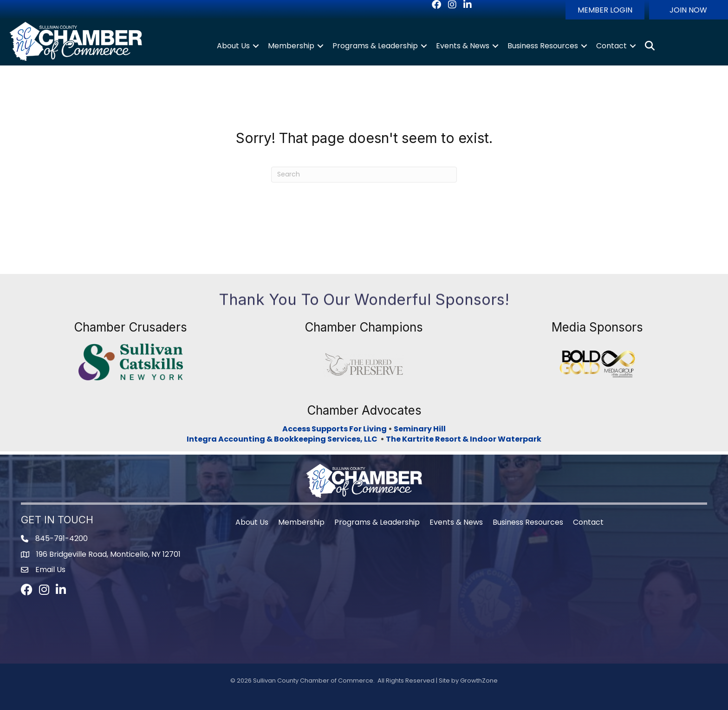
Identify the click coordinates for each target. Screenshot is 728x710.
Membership (291, 46)
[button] (605, 10)
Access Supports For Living (335, 429)
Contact (611, 46)
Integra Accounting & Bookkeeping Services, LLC (283, 439)
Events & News (463, 46)
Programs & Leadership (375, 46)
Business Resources (543, 46)
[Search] (364, 175)
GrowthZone (479, 681)
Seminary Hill (420, 429)
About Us (233, 46)
